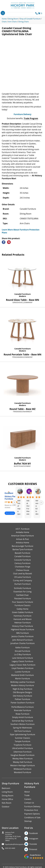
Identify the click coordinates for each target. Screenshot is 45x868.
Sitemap (28, 825)
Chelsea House (22, 574)
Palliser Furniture (22, 703)
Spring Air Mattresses (22, 731)
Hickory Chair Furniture (22, 630)
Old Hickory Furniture (22, 699)
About (27, 795)
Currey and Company (23, 584)
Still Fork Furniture (22, 735)
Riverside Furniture (23, 714)
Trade (27, 799)
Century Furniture (22, 567)
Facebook (34, 837)
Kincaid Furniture (23, 655)
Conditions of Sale (32, 821)
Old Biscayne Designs (22, 696)
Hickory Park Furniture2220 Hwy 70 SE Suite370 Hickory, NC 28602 (13, 840)
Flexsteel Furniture (22, 602)
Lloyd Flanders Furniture (23, 672)
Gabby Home (23, 612)
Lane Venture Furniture (22, 661)
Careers (28, 802)
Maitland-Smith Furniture (23, 679)
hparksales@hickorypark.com (16, 848)
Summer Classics (22, 741)
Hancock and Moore (23, 623)
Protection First (31, 814)
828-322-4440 (10, 852)
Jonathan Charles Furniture (22, 647)
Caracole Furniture (22, 563)
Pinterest (33, 853)
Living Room (7, 795)
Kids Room (7, 806)
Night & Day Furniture (22, 692)
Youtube (33, 847)
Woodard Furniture (22, 776)
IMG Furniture (22, 636)
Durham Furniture (22, 587)
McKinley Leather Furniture (23, 686)
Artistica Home (23, 546)
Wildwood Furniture (23, 772)
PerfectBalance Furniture (22, 710)
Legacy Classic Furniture (22, 665)
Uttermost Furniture (22, 755)
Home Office (7, 803)
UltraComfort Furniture (22, 752)
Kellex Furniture (23, 651)
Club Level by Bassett (22, 577)
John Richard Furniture (23, 643)
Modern (22, 300)
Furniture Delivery (22, 118)
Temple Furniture (22, 745)
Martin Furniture (22, 682)
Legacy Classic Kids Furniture (23, 668)
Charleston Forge (22, 570)
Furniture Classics (22, 609)
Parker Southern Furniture (23, 706)
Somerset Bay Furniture (22, 724)
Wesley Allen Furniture (22, 762)
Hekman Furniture (22, 626)
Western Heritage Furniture (23, 769)
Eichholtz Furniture (22, 592)
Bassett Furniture (22, 556)
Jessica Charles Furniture (22, 640)
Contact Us (29, 806)
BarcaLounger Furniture (23, 550)
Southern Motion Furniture (22, 728)
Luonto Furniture (22, 675)
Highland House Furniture (22, 633)
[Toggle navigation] (3, 13)
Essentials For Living (22, 595)
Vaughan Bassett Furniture (22, 759)
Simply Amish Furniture (23, 721)
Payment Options (32, 817)
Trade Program (31, 122)
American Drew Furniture (22, 539)
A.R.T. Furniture (22, 532)
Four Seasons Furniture (22, 606)
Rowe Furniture (22, 717)
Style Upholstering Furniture (23, 738)
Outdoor (6, 810)
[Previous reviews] (15, 506)
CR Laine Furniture (23, 580)
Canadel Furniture (23, 297)
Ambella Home (22, 536)
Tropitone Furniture (22, 748)
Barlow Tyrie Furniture (22, 553)
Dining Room (8, 799)
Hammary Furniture (22, 619)
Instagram (34, 842)
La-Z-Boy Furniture (22, 658)
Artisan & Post (22, 543)
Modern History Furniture (22, 689)
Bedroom (6, 792)
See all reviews (10, 517)
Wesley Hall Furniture (22, 766)
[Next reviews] (41, 506)
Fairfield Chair (22, 599)
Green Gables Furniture (22, 616)
